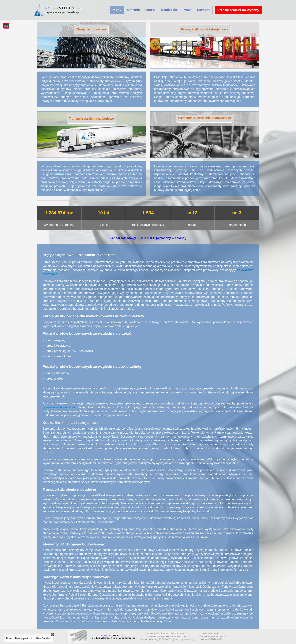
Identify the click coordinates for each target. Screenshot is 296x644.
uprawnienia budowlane (59, 407)
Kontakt (203, 10)
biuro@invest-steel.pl (215, 637)
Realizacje (169, 10)
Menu (117, 10)
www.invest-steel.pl (212, 634)
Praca (187, 10)
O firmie (133, 10)
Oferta (150, 10)
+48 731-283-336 (214, 639)
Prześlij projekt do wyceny (238, 10)
